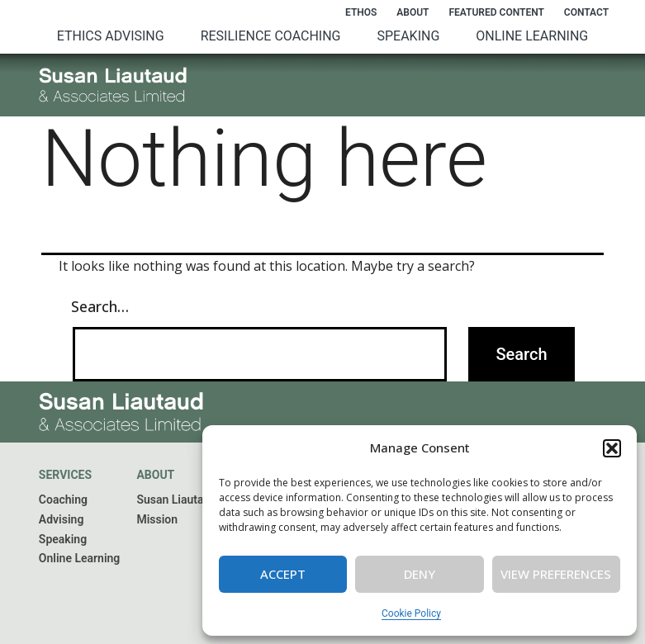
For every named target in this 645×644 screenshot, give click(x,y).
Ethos (361, 12)
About (413, 12)
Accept (283, 574)
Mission (157, 519)
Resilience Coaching (271, 36)
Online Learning (532, 36)
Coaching (63, 500)
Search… (100, 306)
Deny (420, 574)
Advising (62, 519)
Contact (586, 12)
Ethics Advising (111, 36)
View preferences (556, 574)
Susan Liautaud (176, 500)
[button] (612, 448)
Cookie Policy (411, 613)
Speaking (408, 36)
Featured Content (496, 12)
